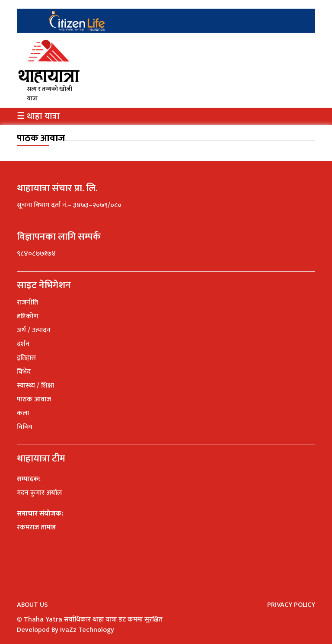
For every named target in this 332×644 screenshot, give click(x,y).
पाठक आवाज (41, 138)
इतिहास (26, 358)
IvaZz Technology (87, 630)
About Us (32, 605)
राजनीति (27, 303)
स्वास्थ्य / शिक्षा (35, 386)
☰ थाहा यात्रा (38, 116)
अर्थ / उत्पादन (34, 330)
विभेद (24, 372)
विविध (25, 427)
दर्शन (23, 344)
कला (23, 413)
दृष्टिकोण (28, 316)
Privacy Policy (291, 605)
